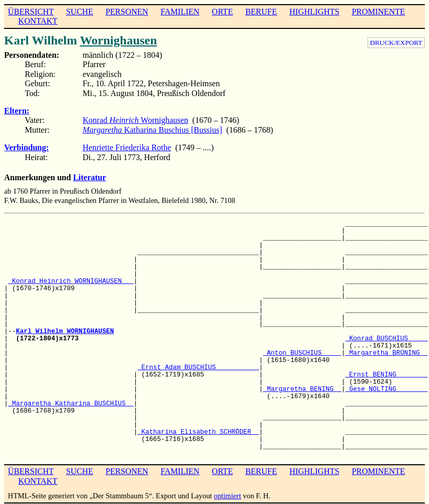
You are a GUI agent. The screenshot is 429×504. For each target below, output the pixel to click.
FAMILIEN (180, 12)
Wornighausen (118, 40)
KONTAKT (38, 21)
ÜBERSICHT (31, 12)
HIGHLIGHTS (315, 12)
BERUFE (261, 12)
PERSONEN (127, 12)
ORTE (222, 12)
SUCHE (80, 12)
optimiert (227, 496)
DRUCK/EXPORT (396, 43)
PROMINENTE (378, 12)
